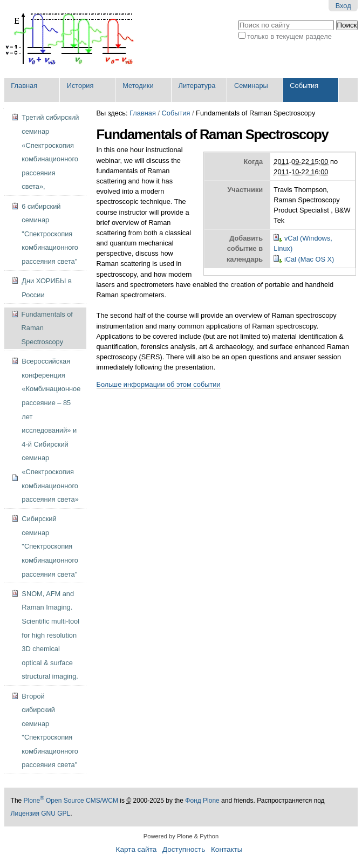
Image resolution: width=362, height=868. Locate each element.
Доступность (184, 849)
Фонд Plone (202, 801)
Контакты (227, 849)
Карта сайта (136, 849)
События (304, 86)
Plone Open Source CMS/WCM (71, 801)
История (80, 86)
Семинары (251, 86)
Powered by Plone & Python (181, 836)
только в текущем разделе (289, 36)
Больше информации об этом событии (159, 384)
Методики (138, 86)
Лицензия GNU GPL (41, 814)
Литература (197, 86)
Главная (24, 86)
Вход (343, 6)
